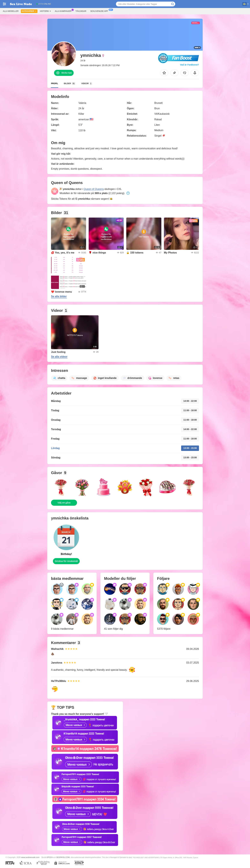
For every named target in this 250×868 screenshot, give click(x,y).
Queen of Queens (94, 189)
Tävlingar (81, 11)
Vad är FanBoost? (189, 65)
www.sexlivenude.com (30, 857)
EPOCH (50, 857)
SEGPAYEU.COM (63, 857)
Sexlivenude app (100, 11)
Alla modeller (11, 11)
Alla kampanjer (64, 11)
